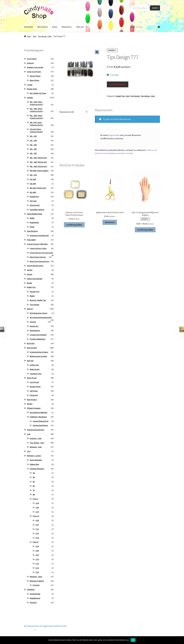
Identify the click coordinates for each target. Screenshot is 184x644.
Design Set (34, 326)
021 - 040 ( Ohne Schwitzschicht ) (36, 110)
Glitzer (30, 274)
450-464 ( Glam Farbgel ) (39, 171)
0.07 (37, 512)
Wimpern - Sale (36, 447)
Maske (29, 283)
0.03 (37, 503)
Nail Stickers (32, 348)
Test (29, 451)
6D (34, 486)
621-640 (33, 192)
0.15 (37, 533)
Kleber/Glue (34, 464)
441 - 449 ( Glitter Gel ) (38, 166)
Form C (35, 499)
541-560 (33, 184)
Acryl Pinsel (34, 382)
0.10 (37, 559)
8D (34, 494)
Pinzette (36, 585)
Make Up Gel (35, 369)
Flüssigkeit (31, 240)
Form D (36, 542)
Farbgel (30, 98)
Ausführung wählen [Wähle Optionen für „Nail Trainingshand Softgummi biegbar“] (145, 230)
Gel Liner (33, 201)
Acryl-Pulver (32, 59)
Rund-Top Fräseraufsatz (39, 261)
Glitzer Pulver (35, 76)
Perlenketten (35, 330)
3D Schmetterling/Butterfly (41, 317)
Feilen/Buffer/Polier (35, 214)
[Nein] (181, 640)
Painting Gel (35, 205)
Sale (34, 36)
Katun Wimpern (36, 460)
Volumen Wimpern (37, 469)
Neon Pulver (34, 80)
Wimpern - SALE (36, 577)
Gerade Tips (35, 292)
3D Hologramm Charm (39, 313)
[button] (97, 52)
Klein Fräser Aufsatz (38, 257)
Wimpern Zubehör (37, 581)
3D (34, 473)
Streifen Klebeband (37, 339)
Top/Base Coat (36, 374)
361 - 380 (33, 149)
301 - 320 (33, 136)
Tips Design (135, 96)
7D (34, 490)
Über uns (80, 27)
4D (34, 477)
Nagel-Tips (120, 96)
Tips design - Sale (45, 36)
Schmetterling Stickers (39, 352)
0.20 (37, 538)
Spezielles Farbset (37, 210)
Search (155, 8)
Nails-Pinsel (32, 378)
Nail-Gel (30, 361)
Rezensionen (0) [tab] (67, 112)
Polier (32, 227)
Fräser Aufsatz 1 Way (38, 248)
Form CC (36, 516)
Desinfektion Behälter (39, 412)
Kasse (55, 27)
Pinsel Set (34, 395)
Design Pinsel (35, 387)
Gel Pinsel (34, 391)
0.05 (37, 507)
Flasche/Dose (32, 231)
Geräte (30, 270)
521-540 (33, 179)
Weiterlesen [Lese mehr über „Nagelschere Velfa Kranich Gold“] (110, 222)
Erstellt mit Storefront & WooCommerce (54, 629)
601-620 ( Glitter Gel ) (38, 188)
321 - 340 (33, 140)
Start (29, 36)
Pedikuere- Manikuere (38, 417)
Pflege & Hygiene (34, 408)
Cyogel (30, 85)
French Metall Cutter (35, 266)
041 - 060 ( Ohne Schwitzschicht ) (36, 117)
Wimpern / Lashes (34, 456)
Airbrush (30, 63)
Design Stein (32, 89)
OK (133, 640)
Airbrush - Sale (36, 438)
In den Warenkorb (117, 84)
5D (34, 482)
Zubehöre (31, 589)
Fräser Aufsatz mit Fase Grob (41, 253)
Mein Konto (43, 27)
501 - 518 (33, 175)
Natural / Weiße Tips (38, 300)
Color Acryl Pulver (34, 72)
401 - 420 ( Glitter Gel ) (38, 158)
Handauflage (35, 594)
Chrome (33, 322)
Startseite (28, 27)
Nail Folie (31, 343)
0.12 (37, 529)
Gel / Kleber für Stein (38, 93)
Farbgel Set (34, 197)
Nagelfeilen (34, 222)
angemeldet (114, 135)
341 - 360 (33, 145)
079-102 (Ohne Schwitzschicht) (36, 131)
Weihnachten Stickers (38, 356)
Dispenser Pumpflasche (39, 235)
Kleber (32, 296)
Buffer (32, 218)
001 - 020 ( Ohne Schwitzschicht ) (36, 103)
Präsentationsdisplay (36, 430)
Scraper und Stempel (38, 335)
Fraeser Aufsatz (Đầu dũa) (37, 244)
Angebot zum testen (35, 67)
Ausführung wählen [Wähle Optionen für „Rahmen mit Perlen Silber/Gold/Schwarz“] (74, 225)
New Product (32, 400)
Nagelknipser (35, 598)
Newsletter (67, 27)
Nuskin (30, 404)
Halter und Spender (35, 279)
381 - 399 (33, 153)
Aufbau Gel (34, 365)
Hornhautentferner (40, 425)
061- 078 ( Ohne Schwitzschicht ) (36, 124)
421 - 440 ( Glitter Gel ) (38, 162)
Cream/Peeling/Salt (41, 421)
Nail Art (30, 309)
